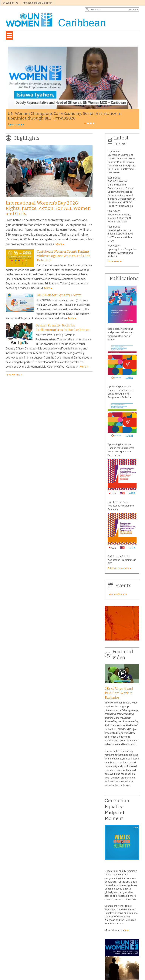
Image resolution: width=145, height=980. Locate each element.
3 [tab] (91, 123)
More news (113, 261)
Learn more (15, 124)
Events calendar (116, 594)
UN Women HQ (10, 3)
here (127, 930)
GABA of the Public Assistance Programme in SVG (122, 560)
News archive (13, 375)
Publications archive (118, 568)
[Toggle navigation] (9, 36)
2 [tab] (88, 123)
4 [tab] (94, 123)
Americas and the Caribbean (37, 3)
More (59, 244)
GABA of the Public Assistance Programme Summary (121, 506)
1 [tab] (85, 123)
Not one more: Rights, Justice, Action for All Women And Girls (120, 218)
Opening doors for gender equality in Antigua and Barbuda (122, 253)
